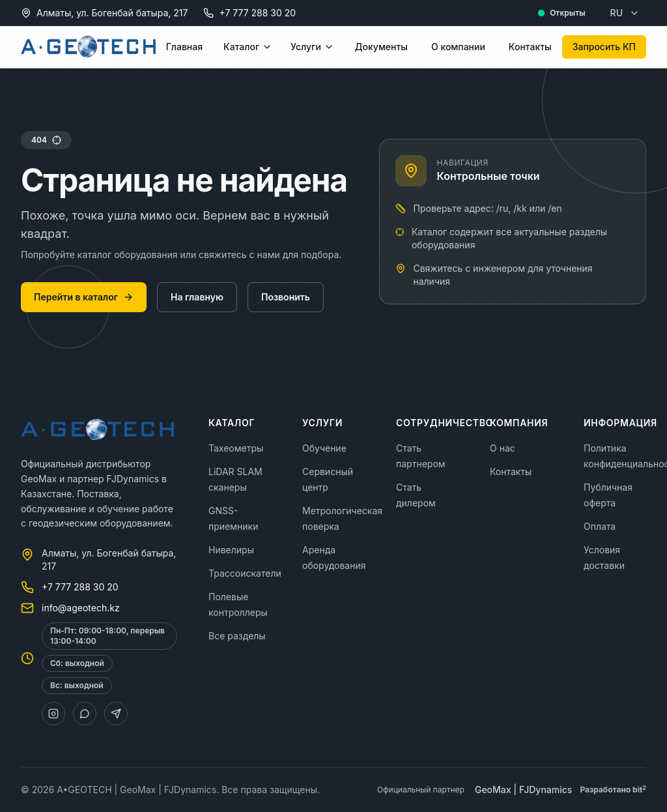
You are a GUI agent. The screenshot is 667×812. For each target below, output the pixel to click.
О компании (458, 47)
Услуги (312, 47)
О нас (503, 448)
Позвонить (286, 297)
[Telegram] (116, 714)
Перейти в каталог (84, 297)
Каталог (248, 47)
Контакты (530, 47)
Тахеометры (236, 448)
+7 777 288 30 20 (257, 13)
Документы (381, 47)
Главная (184, 47)
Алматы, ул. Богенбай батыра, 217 (112, 13)
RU (625, 13)
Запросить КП (604, 47)
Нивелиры (231, 550)
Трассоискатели (245, 573)
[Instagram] (53, 714)
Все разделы (237, 636)
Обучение (324, 448)
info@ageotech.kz (81, 608)
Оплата (600, 526)
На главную (197, 297)
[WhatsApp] (85, 714)
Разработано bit (613, 790)
